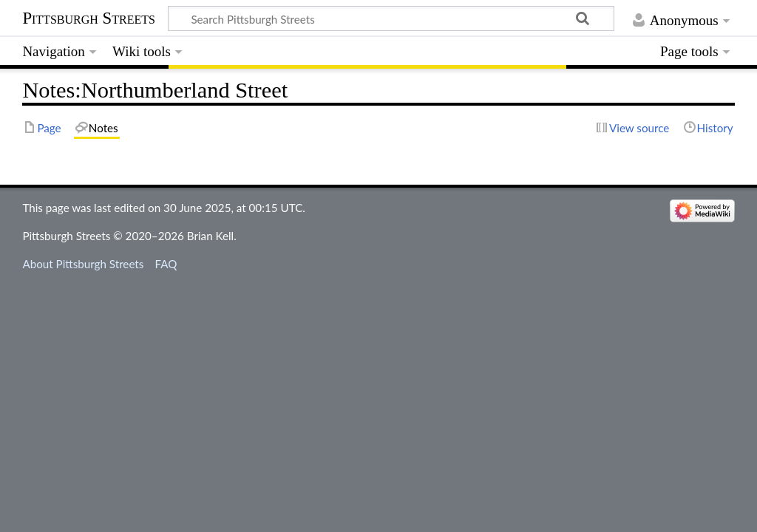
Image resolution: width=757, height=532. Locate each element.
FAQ (166, 264)
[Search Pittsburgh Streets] (391, 18)
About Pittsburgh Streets (83, 264)
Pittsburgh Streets (89, 18)
